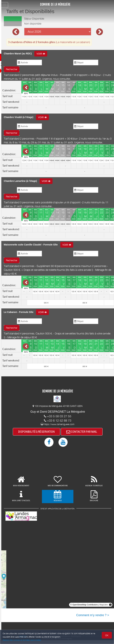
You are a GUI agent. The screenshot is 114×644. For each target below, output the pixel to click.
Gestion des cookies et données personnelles (22, 640)
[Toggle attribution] (110, 609)
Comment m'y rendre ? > (93, 619)
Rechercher (19, 69)
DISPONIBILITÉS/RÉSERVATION (40, 435)
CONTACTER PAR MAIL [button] (85, 435)
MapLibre (104, 609)
